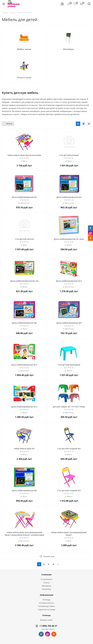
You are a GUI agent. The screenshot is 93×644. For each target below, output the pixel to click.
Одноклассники (90, 238)
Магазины (47, 586)
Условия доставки (46, 606)
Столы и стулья (24, 77)
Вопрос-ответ (46, 620)
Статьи (46, 582)
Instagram (90, 233)
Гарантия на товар (46, 609)
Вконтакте (90, 228)
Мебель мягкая (24, 49)
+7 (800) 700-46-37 (48, 626)
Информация (47, 595)
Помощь (46, 600)
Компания (46, 574)
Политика (46, 589)
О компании (47, 579)
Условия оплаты (47, 603)
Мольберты (69, 49)
